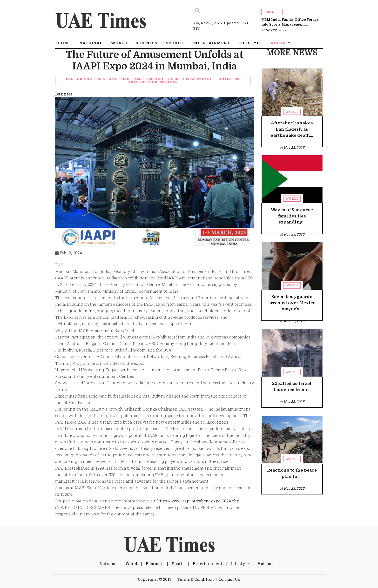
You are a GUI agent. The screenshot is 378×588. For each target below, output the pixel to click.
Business (272, 12)
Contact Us (229, 579)
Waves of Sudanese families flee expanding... (292, 216)
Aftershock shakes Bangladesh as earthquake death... (292, 129)
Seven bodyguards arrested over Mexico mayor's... (292, 303)
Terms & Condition (196, 579)
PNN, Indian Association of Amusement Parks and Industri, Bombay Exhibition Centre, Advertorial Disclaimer (153, 80)
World (292, 112)
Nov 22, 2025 (275, 30)
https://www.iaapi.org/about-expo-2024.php (198, 501)
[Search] (223, 10)
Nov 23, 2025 (294, 147)
